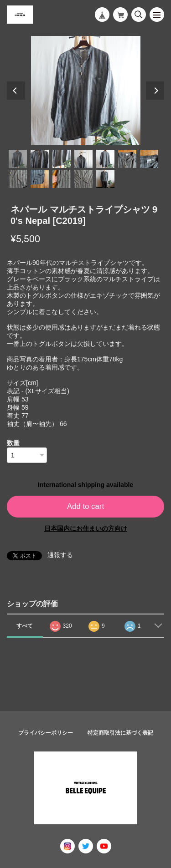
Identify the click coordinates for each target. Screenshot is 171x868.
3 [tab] (62, 159)
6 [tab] (127, 159)
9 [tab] (40, 179)
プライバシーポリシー (46, 733)
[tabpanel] (85, 91)
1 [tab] (18, 159)
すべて (25, 626)
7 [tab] (149, 159)
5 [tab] (105, 159)
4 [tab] (83, 159)
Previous (16, 91)
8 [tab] (18, 179)
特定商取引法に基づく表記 (120, 733)
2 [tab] (40, 159)
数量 (13, 443)
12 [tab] (105, 179)
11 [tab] (83, 179)
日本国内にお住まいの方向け (86, 528)
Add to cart (85, 506)
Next (155, 91)
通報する (60, 555)
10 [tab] (62, 179)
